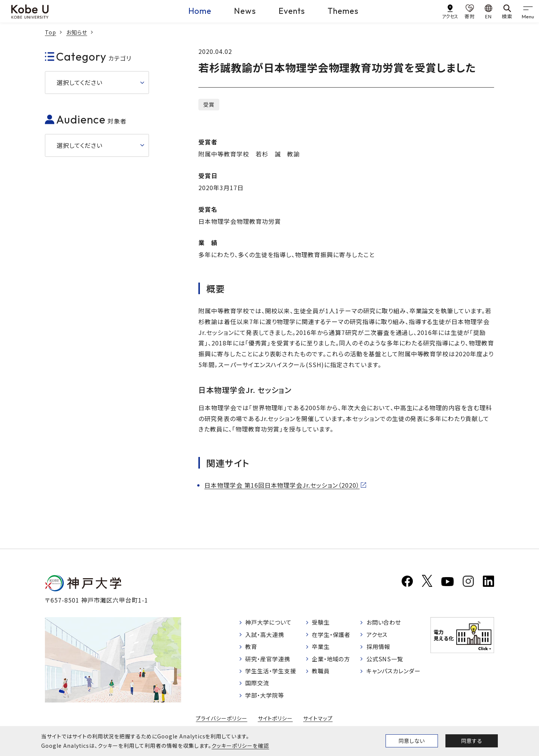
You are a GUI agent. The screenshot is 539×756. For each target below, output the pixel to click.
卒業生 (322, 648)
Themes (343, 11)
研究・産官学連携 (269, 661)
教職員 (322, 673)
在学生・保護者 (333, 635)
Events (292, 11)
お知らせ (77, 32)
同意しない (412, 741)
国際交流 (258, 686)
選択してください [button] (80, 82)
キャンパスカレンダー (395, 673)
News (245, 11)
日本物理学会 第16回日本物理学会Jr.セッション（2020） (282, 485)
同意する (472, 741)
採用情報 (379, 648)
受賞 (209, 104)
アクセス (377, 635)
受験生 (322, 623)
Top (51, 32)
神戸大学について (270, 623)
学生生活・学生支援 (273, 673)
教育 (252, 648)
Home (200, 11)
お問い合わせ (385, 623)
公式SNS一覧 (385, 661)
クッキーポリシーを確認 (240, 746)
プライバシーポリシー (222, 722)
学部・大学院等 (266, 699)
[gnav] (528, 11)
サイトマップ (318, 722)
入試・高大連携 (266, 635)
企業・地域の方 (333, 661)
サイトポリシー (275, 722)
